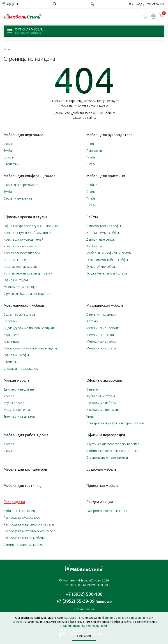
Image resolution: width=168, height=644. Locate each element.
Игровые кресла (15, 260)
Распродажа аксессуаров (22, 518)
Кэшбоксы (94, 246)
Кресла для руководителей (23, 239)
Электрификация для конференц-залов (115, 423)
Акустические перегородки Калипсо (113, 444)
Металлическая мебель (24, 305)
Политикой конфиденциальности (84, 626)
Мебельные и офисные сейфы (109, 253)
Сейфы (92, 217)
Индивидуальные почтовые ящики (29, 328)
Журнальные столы (101, 396)
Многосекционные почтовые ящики (30, 348)
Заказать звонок (84, 609)
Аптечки (92, 321)
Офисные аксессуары (105, 380)
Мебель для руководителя (109, 135)
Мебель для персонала (23, 135)
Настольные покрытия (103, 410)
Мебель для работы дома (26, 435)
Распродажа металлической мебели (30, 531)
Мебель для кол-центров (25, 469)
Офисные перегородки (106, 435)
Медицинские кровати (103, 328)
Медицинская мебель (105, 305)
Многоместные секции (20, 287)
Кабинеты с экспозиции (21, 511)
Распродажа (14, 502)
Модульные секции (18, 410)
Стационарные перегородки (107, 458)
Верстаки (10, 321)
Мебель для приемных (106, 176)
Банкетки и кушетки (101, 314)
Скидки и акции (100, 502)
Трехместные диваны (19, 416)
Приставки (94, 151)
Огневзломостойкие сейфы (107, 260)
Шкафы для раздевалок (21, 369)
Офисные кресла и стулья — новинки (31, 226)
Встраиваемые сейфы (103, 233)
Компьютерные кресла (21, 267)
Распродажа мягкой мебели (24, 538)
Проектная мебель (102, 486)
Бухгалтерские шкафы (20, 314)
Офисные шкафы (16, 355)
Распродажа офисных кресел (108, 511)
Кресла (9, 396)
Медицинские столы (101, 335)
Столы (8, 144)
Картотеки (11, 335)
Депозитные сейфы (101, 239)
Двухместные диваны (19, 389)
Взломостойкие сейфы (104, 226)
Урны (90, 416)
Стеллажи (11, 164)
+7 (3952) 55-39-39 (84, 601)
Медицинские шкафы (102, 348)
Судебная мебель (101, 469)
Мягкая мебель (16, 380)
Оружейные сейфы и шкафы (107, 273)
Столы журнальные (18, 198)
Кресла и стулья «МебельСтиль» (27, 233)
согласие (70, 618)
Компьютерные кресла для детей (28, 273)
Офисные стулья (16, 280)
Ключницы (11, 342)
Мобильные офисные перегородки (112, 451)
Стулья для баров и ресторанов (27, 294)
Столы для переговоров (22, 185)
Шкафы (9, 157)
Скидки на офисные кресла (23, 545)
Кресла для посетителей (22, 253)
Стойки (92, 185)
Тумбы (8, 151)
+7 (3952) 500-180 (84, 594)
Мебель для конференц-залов (30, 176)
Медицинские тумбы (101, 342)
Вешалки (93, 389)
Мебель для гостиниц (22, 486)
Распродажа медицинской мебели (29, 524)
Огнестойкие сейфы (101, 267)
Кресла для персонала (20, 246)
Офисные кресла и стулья (26, 217)
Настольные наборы (101, 403)
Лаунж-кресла (14, 403)
